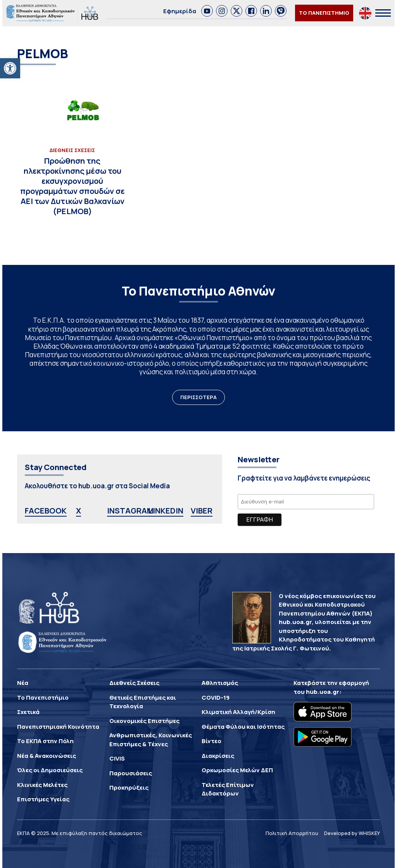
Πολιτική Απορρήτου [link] (292, 833)
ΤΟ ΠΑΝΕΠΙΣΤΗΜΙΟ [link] (324, 13)
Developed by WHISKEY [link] (352, 833)
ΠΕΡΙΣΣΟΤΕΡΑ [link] (198, 397)
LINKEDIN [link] (166, 511)
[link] (10, 68)
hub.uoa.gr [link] (323, 692)
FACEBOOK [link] (46, 511)
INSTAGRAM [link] (130, 511)
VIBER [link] (202, 511)
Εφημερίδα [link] (180, 11)
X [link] (79, 511)
